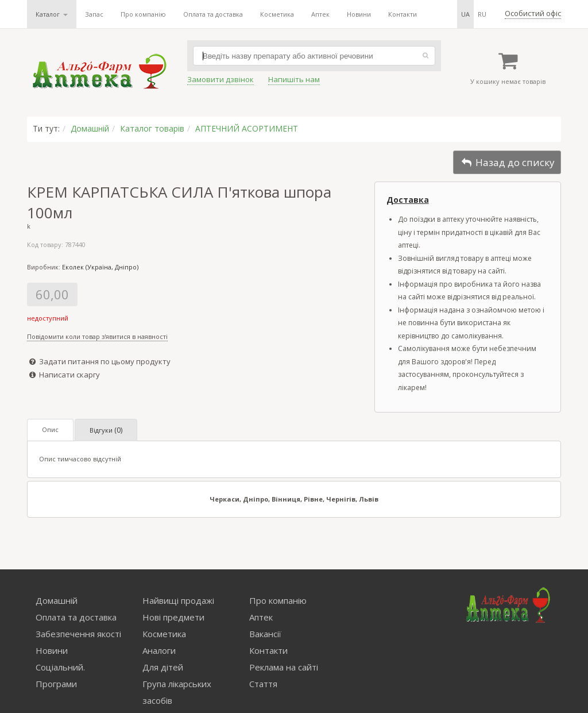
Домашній (90, 128)
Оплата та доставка (213, 14)
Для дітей (163, 667)
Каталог (52, 14)
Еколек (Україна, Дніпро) (100, 267)
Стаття (263, 684)
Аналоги (159, 650)
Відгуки (106, 430)
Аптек (320, 14)
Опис (50, 429)
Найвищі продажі (178, 600)
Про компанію (143, 14)
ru (482, 14)
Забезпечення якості (78, 634)
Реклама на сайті (284, 667)
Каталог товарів (152, 128)
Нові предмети (173, 617)
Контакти (403, 14)
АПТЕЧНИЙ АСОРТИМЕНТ (247, 128)
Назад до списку (507, 162)
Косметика (277, 14)
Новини (359, 14)
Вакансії (265, 634)
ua (465, 14)
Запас (94, 14)
